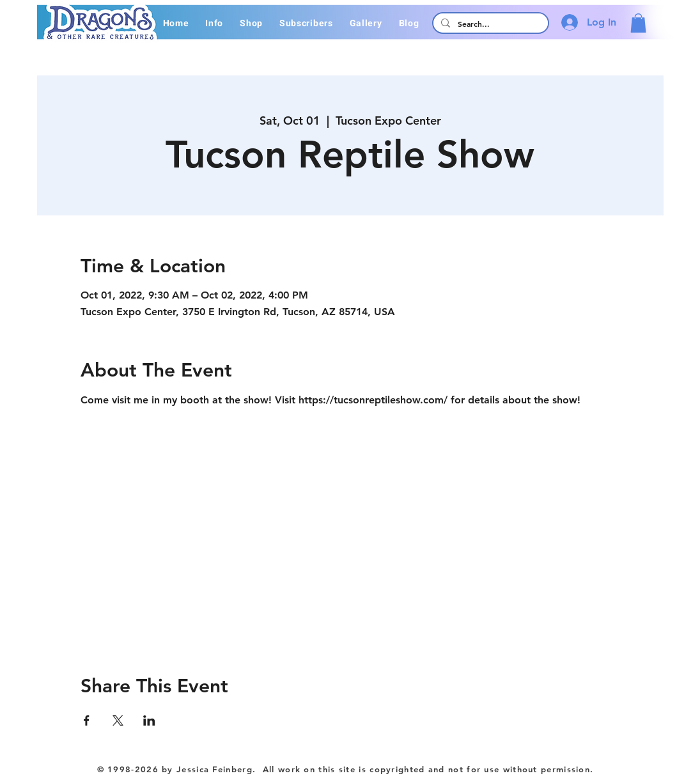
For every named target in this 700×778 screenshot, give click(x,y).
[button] (214, 23)
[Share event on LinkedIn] (149, 720)
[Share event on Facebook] (87, 720)
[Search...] (489, 24)
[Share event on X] (118, 720)
